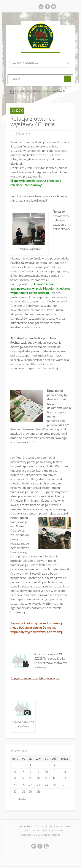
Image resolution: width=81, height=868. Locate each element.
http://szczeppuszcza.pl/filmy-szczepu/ (35, 678)
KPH (50, 826)
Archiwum (33, 831)
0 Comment (23, 134)
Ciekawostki (25, 91)
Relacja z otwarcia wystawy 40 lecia (33, 122)
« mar (22, 798)
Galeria (46, 831)
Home (13, 91)
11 (54, 772)
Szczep (40, 826)
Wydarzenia (63, 826)
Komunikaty (26, 826)
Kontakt (58, 831)
